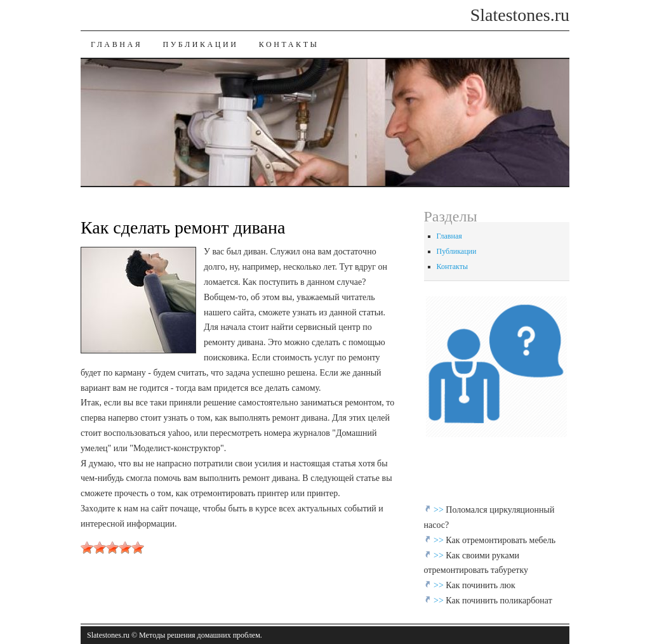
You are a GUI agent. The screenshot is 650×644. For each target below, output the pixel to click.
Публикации (200, 44)
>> (440, 510)
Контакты (289, 44)
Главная (116, 44)
